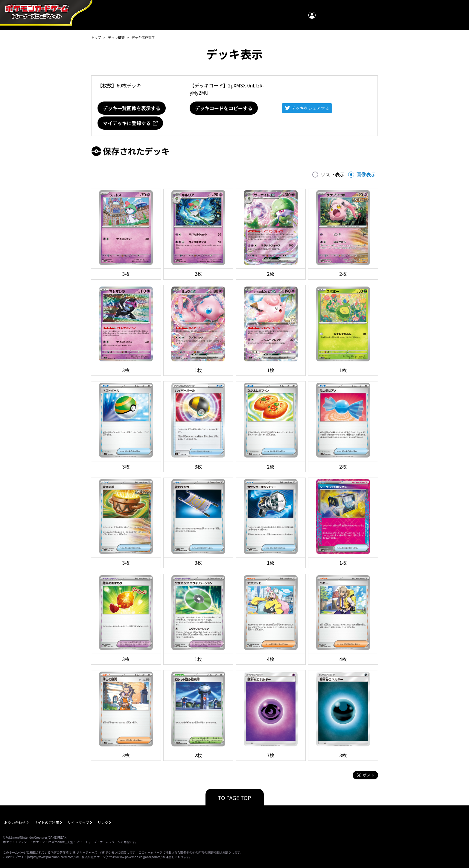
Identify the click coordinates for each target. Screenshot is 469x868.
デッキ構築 (116, 37)
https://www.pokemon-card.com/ (51, 857)
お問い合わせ (15, 822)
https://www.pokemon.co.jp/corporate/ (134, 857)
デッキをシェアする (310, 108)
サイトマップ (78, 822)
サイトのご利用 (47, 822)
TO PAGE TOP (235, 798)
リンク (103, 822)
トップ (96, 37)
